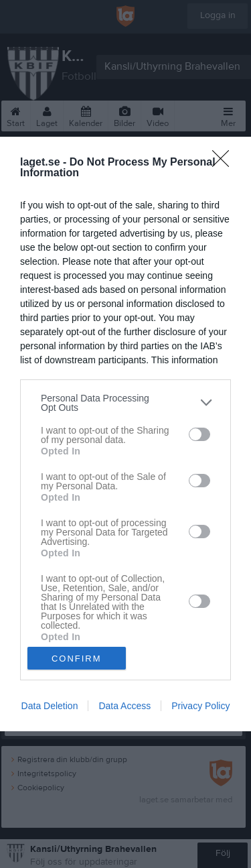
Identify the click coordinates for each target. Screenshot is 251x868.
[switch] (199, 434)
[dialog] (125, 434)
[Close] (225, 163)
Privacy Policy (200, 706)
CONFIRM (77, 659)
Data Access (124, 706)
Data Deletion (50, 706)
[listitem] (125, 403)
